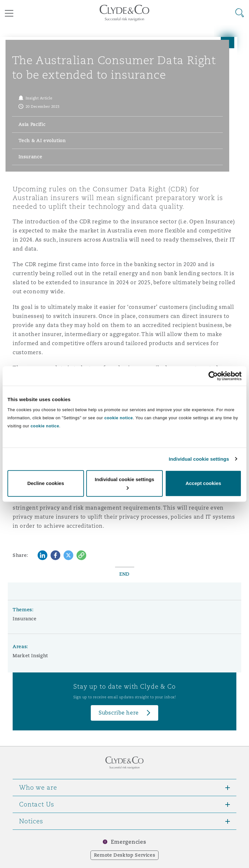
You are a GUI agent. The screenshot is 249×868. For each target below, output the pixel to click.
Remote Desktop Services (125, 855)
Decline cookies (46, 483)
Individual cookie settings (199, 459)
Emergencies (128, 842)
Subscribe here (119, 713)
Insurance (25, 619)
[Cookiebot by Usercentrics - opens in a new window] (213, 376)
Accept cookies (203, 483)
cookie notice (119, 418)
